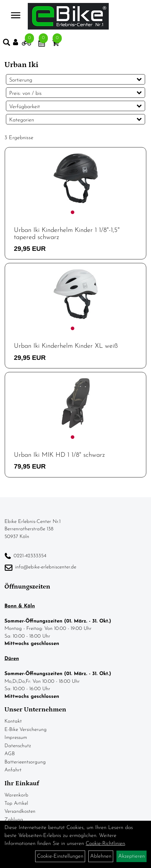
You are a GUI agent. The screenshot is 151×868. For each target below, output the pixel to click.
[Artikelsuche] (7, 44)
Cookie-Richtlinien (105, 844)
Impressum (16, 738)
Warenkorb (16, 795)
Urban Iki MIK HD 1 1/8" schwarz (59, 455)
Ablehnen (101, 856)
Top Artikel (16, 803)
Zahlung (14, 820)
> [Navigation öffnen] (13, 16)
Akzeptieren (131, 856)
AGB (10, 754)
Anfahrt (13, 770)
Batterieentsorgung (25, 762)
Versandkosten (20, 811)
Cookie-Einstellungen (60, 856)
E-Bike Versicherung (26, 730)
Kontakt (13, 721)
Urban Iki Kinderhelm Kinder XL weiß (66, 346)
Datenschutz (18, 746)
